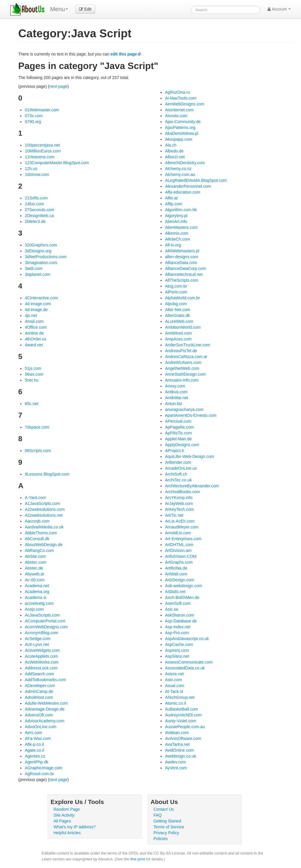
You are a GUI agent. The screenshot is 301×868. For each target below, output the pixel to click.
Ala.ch (171, 145)
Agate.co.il (34, 750)
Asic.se (172, 609)
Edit (85, 9)
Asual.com (174, 686)
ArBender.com (178, 462)
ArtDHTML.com (179, 545)
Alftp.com (173, 204)
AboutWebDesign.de (44, 545)
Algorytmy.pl (176, 216)
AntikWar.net (177, 398)
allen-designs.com (182, 257)
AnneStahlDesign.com (185, 374)
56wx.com (34, 374)
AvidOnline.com (179, 750)
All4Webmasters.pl (182, 251)
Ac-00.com (35, 580)
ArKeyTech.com (179, 509)
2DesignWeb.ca (39, 216)
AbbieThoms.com (41, 533)
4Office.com (36, 327)
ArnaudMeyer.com (182, 527)
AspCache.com (179, 644)
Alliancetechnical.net (184, 274)
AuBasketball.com (181, 709)
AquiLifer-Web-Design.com (189, 456)
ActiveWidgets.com (42, 650)
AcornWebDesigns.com (46, 627)
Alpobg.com (176, 304)
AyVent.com (176, 768)
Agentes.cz (35, 756)
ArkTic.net (174, 515)
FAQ (158, 815)
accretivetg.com (39, 603)
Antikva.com (176, 392)
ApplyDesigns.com (182, 445)
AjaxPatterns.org (180, 127)
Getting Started (167, 821)
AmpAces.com (178, 339)
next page (58, 86)
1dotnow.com (37, 174)
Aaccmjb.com (37, 521)
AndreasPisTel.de (181, 351)
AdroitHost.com (39, 697)
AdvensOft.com (39, 715)
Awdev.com (175, 762)
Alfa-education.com (183, 192)
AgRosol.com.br (39, 774)
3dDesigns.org (38, 251)
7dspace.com (37, 427)
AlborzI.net (175, 157)
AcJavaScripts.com (42, 615)
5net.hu (32, 380)
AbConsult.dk (37, 539)
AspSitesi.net (177, 656)
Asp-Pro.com (177, 633)
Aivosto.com (176, 116)
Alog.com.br (176, 286)
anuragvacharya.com (184, 409)
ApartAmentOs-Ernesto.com (191, 415)
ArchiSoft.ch (176, 474)
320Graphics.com (41, 245)
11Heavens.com (40, 157)
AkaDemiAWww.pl (182, 133)
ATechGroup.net (180, 697)
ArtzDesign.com (179, 580)
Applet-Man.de (178, 439)
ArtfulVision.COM (181, 556)
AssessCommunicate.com (189, 662)
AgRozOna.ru (177, 92)
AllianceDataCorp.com (185, 268)
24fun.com (34, 204)
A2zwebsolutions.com (45, 509)
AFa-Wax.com (38, 738)
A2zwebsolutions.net (44, 515)
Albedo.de (174, 151)
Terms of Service (169, 827)
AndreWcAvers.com (183, 362)
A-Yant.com (35, 498)
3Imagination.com (41, 263)
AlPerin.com (176, 292)
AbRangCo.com (39, 550)
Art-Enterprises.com (183, 539)
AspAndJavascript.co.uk (187, 639)
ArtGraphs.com (179, 562)
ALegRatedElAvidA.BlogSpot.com (196, 180)
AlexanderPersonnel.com (188, 186)
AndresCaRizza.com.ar (186, 357)
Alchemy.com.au (180, 174)
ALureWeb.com (179, 321)
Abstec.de (34, 568)
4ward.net (34, 345)
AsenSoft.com (178, 603)
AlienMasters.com (181, 227)
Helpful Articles (67, 833)
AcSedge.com (37, 639)
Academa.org (37, 592)
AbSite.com (35, 556)
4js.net (31, 315)
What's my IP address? (75, 827)
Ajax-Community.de (183, 122)
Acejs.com (34, 609)
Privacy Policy (166, 833)
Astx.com (173, 680)
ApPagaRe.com (179, 427)
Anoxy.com (175, 386)
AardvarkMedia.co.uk (44, 527)
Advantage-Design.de (45, 709)
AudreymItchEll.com (183, 715)
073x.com (34, 116)
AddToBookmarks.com (45, 680)
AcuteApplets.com (41, 656)
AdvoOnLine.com (40, 727)
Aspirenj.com (177, 650)
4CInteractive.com (41, 298)
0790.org (33, 122)
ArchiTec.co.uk (178, 480)
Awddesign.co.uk (180, 756)
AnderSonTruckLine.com (188, 345)
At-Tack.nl (174, 691)
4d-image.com (38, 304)
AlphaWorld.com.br (182, 298)
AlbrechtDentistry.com (185, 163)
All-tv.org (173, 245)
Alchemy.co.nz (178, 169)
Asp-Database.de (181, 621)
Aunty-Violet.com (180, 721)
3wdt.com (34, 268)
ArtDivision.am (178, 550)
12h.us (31, 169)
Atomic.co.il (175, 703)
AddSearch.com (39, 674)
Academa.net (37, 586)
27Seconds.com (39, 210)
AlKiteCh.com (177, 239)
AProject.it (174, 451)
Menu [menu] (59, 9)
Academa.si (35, 597)
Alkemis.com (177, 233)
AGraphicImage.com (44, 768)
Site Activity (64, 815)
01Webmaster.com (42, 110)
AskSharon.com (179, 615)
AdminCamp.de (39, 691)
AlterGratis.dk (177, 315)
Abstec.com (35, 562)
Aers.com (33, 733)
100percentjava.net (42, 145)
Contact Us (164, 809)
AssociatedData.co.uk (185, 668)
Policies (160, 839)
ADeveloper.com (40, 686)
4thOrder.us (35, 339)
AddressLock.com (41, 668)
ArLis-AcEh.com (180, 521)
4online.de (34, 333)
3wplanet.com (37, 274)
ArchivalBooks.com (182, 492)
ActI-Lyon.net (37, 644)
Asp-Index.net (178, 627)
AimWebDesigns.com (185, 104)
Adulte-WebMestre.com (46, 703)
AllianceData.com (181, 263)
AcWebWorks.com (42, 662)
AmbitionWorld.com (183, 327)
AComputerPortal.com (45, 621)
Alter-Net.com (178, 310)
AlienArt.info (176, 221)
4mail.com (34, 321)
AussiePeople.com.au (185, 727)
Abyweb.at (34, 574)
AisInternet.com (179, 110)
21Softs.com (36, 198)
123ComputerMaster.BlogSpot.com (57, 163)
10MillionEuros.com (43, 151)
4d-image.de (36, 310)
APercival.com (178, 421)
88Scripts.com (38, 451)
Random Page (67, 809)
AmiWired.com (178, 333)
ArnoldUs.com (178, 533)
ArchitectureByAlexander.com (192, 486)
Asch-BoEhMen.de (182, 597)
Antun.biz (173, 404)
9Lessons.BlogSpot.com (47, 474)
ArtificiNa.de (176, 568)
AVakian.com (177, 733)
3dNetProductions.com (46, 257)
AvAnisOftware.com (183, 738)
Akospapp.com (179, 139)
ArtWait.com (176, 574)
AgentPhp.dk (36, 762)
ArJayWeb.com (179, 503)
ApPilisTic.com (178, 433)
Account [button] (279, 9)
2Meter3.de (35, 221)
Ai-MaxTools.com (181, 98)
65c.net (31, 404)
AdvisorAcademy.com (44, 721)
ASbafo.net (175, 592)
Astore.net (174, 674)
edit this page (124, 54)
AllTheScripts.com (182, 280)
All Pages (62, 821)
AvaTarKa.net (177, 744)
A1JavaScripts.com (42, 503)
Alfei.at (171, 198)
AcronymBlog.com (41, 633)
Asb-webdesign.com (183, 586)
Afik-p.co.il (34, 744)
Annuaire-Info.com (182, 380)
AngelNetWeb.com (182, 368)
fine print (138, 859)
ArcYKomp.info (179, 498)
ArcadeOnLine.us (181, 468)
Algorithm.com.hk (181, 210)
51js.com (33, 368)
